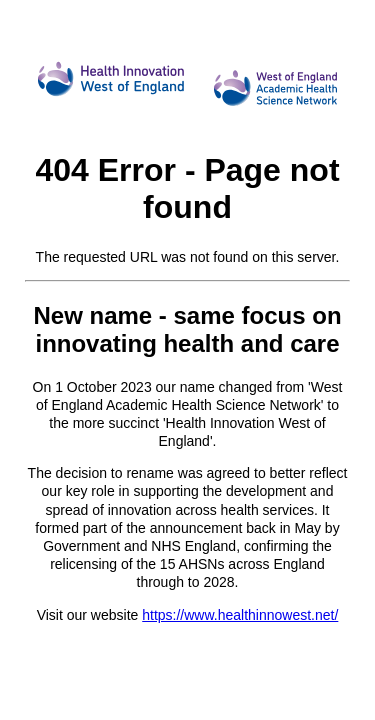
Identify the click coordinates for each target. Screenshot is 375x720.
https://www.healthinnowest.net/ (240, 615)
